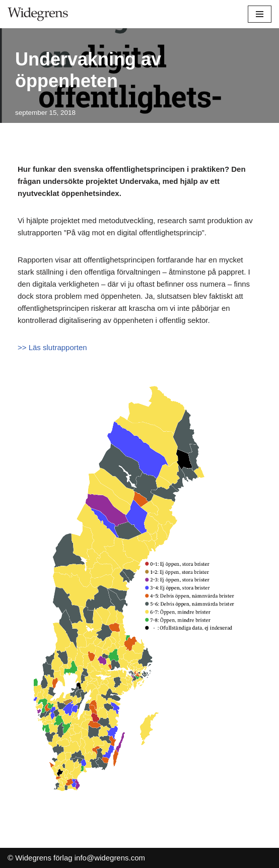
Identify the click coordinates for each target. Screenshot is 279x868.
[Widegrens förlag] (38, 14)
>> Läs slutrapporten (52, 347)
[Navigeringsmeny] (260, 14)
